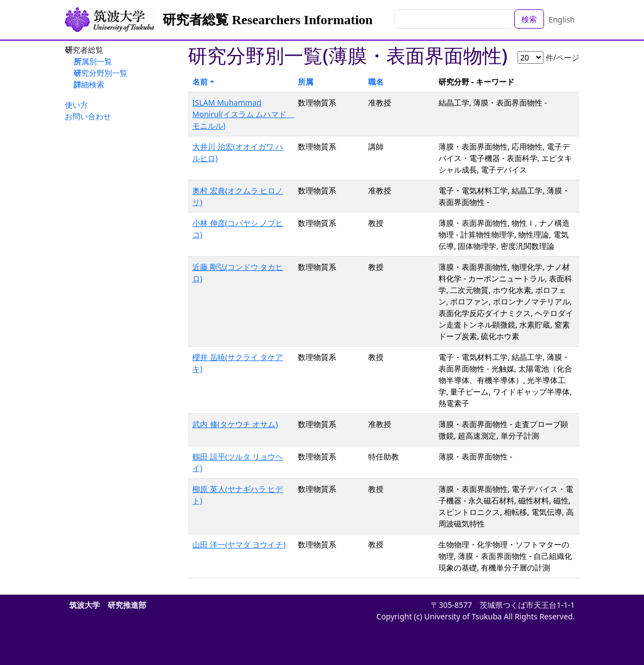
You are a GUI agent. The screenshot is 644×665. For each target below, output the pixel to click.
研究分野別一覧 (101, 73)
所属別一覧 (93, 61)
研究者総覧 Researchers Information (268, 20)
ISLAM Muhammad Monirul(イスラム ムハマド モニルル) (243, 114)
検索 (529, 19)
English (562, 20)
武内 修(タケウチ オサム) (235, 424)
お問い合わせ (88, 116)
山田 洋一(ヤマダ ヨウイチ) (239, 544)
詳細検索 (89, 84)
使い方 (76, 105)
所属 (306, 82)
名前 (200, 82)
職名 (376, 82)
